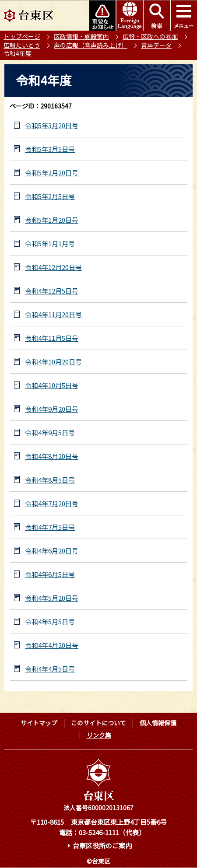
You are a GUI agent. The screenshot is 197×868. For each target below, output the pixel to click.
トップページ (22, 36)
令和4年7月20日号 (52, 503)
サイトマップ (39, 723)
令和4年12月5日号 (52, 291)
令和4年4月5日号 (50, 669)
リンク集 (99, 735)
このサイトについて (98, 723)
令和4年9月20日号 (52, 409)
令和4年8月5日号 (50, 480)
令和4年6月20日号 (52, 551)
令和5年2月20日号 (52, 173)
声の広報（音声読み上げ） (91, 45)
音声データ (156, 45)
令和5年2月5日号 (50, 196)
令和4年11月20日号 (53, 314)
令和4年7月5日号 (50, 527)
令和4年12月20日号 (53, 267)
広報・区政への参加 (150, 36)
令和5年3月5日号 (50, 149)
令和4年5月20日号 (52, 598)
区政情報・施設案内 (81, 36)
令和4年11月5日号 (52, 338)
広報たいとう (22, 45)
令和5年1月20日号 (52, 220)
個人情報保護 (158, 723)
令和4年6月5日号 (50, 574)
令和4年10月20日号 (53, 362)
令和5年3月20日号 (52, 125)
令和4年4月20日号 (52, 645)
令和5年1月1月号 (50, 243)
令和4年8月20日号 (52, 456)
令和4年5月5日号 (50, 621)
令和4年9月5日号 (50, 432)
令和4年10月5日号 (52, 385)
